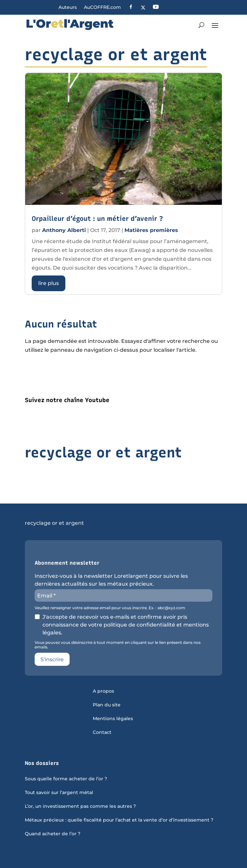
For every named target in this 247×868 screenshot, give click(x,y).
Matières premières (151, 230)
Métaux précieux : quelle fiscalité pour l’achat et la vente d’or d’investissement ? (119, 820)
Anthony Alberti (64, 230)
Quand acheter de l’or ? (53, 834)
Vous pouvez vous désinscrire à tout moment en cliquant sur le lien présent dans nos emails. (118, 645)
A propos (103, 691)
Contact (102, 733)
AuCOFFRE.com (102, 8)
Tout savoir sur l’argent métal (59, 793)
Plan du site (107, 705)
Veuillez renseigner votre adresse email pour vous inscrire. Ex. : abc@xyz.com (110, 608)
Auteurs (68, 8)
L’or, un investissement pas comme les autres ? (80, 806)
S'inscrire (52, 659)
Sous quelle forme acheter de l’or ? (66, 779)
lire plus (49, 283)
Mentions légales (113, 719)
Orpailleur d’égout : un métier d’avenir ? (97, 219)
